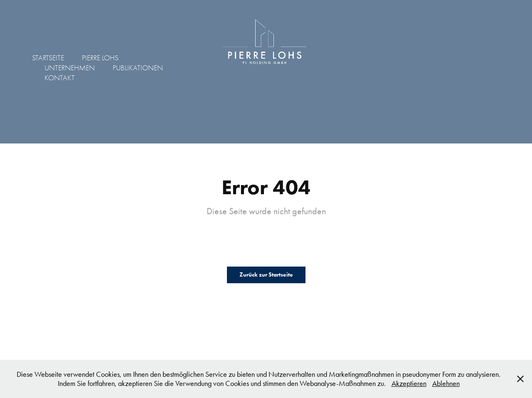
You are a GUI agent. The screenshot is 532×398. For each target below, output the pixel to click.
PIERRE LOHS (100, 58)
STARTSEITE (48, 58)
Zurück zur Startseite (266, 275)
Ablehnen (446, 383)
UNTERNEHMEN (70, 68)
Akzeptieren (409, 383)
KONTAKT (60, 78)
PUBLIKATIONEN (138, 68)
